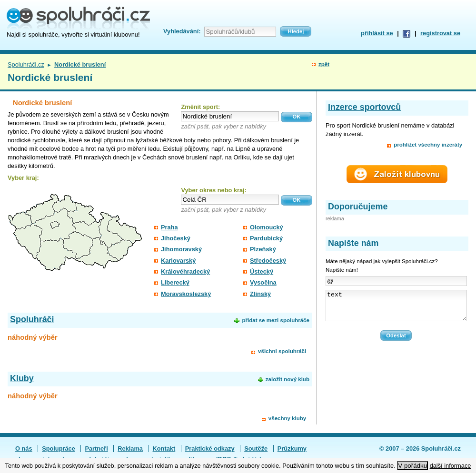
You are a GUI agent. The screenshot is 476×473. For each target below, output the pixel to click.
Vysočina (263, 282)
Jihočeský (176, 238)
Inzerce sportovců (364, 107)
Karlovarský (178, 261)
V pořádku (412, 466)
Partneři (96, 448)
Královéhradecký (185, 271)
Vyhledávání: (182, 31)
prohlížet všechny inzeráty (428, 145)
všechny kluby (287, 418)
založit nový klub (288, 379)
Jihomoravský (181, 249)
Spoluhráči (32, 319)
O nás (24, 448)
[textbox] (230, 116)
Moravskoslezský (186, 294)
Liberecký (175, 282)
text (396, 308)
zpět (324, 64)
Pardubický (266, 238)
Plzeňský (263, 249)
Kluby (22, 378)
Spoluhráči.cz (26, 64)
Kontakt (164, 448)
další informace (451, 466)
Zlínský (260, 294)
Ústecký (262, 271)
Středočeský (268, 261)
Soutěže (256, 448)
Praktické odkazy (210, 448)
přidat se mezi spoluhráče (275, 320)
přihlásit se (377, 33)
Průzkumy (292, 448)
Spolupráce (59, 448)
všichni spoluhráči (282, 351)
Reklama (130, 448)
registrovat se (440, 33)
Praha (169, 227)
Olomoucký (267, 227)
